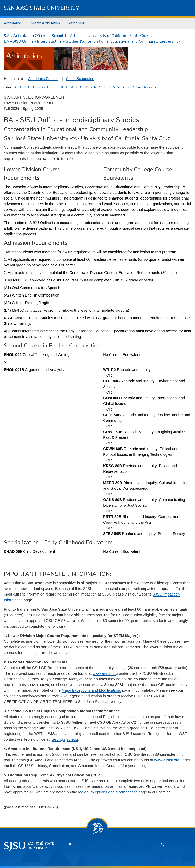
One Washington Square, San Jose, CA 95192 (113, 844)
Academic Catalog (43, 79)
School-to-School (67, 36)
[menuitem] (14, 23)
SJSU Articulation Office (24, 36)
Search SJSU (76, 23)
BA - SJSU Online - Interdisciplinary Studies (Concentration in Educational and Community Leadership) (92, 41)
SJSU (42, 8)
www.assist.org (105, 673)
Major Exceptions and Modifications (91, 690)
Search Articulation (45, 23)
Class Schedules (80, 79)
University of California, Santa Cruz (118, 36)
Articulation (13, 23)
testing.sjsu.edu (65, 739)
